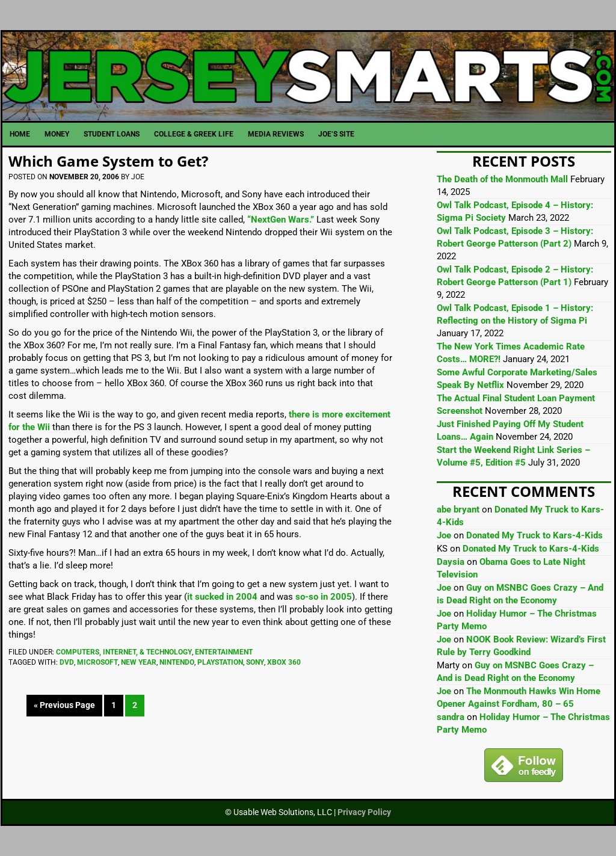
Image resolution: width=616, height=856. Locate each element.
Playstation (220, 662)
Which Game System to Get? (108, 161)
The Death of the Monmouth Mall (502, 179)
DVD (67, 662)
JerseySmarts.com (308, 76)
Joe (444, 535)
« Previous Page (64, 705)
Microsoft (97, 662)
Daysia (451, 562)
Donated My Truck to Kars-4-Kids (534, 535)
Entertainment (224, 652)
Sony (255, 662)
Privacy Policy (364, 812)
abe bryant (458, 510)
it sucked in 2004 (222, 597)
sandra (451, 717)
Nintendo (177, 662)
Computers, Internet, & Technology (124, 652)
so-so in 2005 (324, 597)
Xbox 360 (284, 662)
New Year (139, 662)
